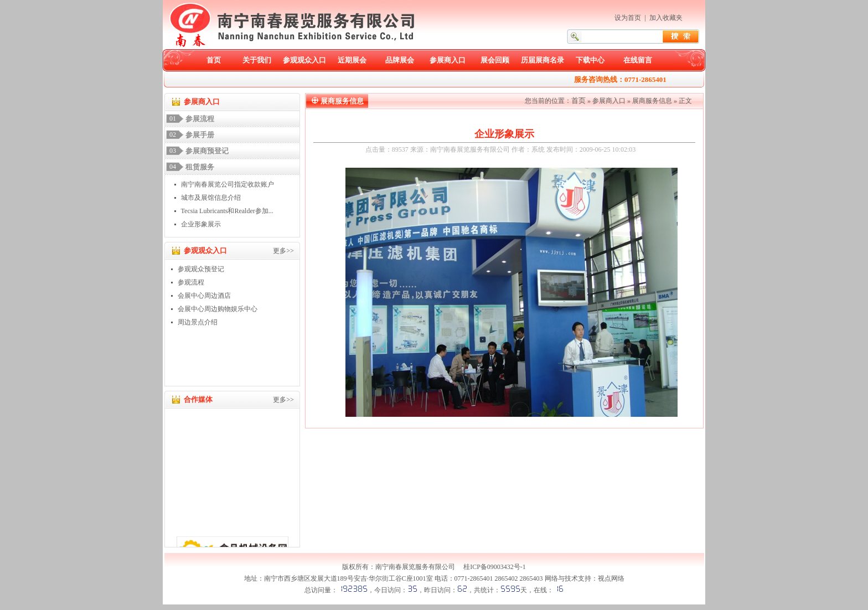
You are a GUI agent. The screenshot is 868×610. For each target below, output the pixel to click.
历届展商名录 (542, 60)
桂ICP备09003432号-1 (495, 567)
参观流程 (191, 282)
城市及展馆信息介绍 (211, 198)
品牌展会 (400, 60)
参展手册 (200, 135)
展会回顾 (495, 60)
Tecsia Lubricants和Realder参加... (227, 211)
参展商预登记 (207, 151)
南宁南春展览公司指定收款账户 (228, 184)
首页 (214, 60)
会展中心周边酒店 (204, 296)
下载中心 (590, 60)
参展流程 (200, 119)
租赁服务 (200, 167)
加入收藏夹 (666, 18)
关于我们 (257, 60)
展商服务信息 (652, 101)
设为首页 (628, 18)
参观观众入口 (304, 60)
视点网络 (611, 578)
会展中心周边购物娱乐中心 (218, 309)
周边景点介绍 (198, 322)
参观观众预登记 (201, 269)
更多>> (283, 251)
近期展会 (352, 60)
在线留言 (638, 60)
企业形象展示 (201, 224)
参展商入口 (448, 60)
